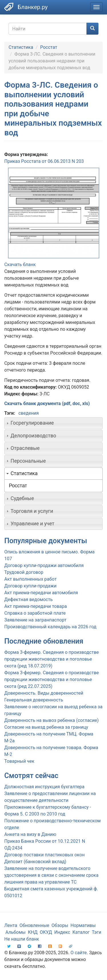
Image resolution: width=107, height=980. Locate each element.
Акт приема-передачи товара (36, 606)
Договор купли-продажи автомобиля (44, 565)
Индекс (62, 932)
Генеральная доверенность (34, 700)
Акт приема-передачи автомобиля (41, 593)
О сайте (79, 953)
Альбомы (16, 932)
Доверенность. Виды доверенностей (44, 693)
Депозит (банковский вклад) (35, 862)
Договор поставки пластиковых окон (45, 855)
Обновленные (34, 925)
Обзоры (60, 925)
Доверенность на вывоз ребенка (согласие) (52, 720)
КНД (33, 932)
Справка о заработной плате (35, 613)
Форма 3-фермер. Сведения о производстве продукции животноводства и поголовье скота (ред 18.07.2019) (52, 659)
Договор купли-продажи (30, 586)
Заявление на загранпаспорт (35, 620)
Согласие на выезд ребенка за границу (46, 727)
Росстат (49, 47)
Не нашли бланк (22, 939)
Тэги (97, 932)
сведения (28, 413)
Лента (11, 925)
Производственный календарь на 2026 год (50, 627)
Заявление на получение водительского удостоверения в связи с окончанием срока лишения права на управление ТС (51, 875)
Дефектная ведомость (29, 599)
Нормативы (83, 925)
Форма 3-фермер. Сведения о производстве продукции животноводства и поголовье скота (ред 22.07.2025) (52, 679)
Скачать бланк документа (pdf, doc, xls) (47, 403)
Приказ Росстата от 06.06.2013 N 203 (44, 161)
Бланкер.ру (33, 7)
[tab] (53, 423)
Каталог (81, 932)
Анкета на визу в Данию (30, 834)
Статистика (21, 47)
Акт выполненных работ (30, 579)
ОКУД (46, 932)
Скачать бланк (20, 265)
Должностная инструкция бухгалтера (44, 787)
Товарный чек (19, 761)
